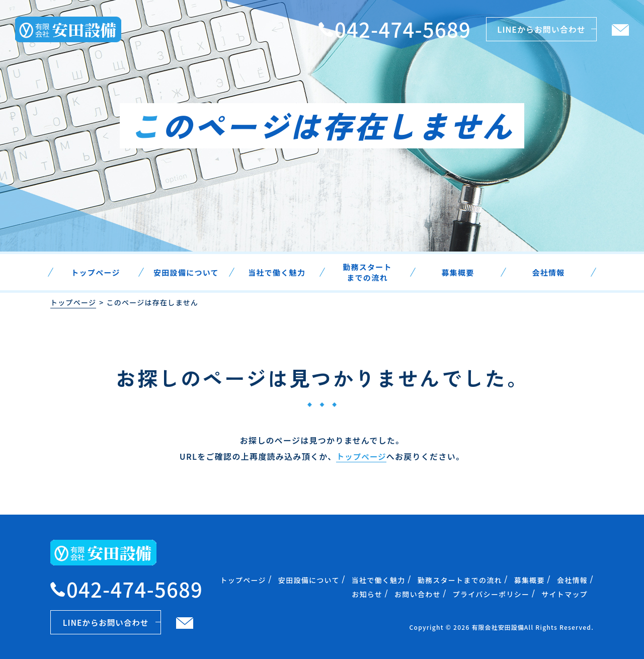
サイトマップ (565, 594)
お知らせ (367, 594)
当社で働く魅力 (379, 580)
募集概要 (530, 580)
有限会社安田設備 (498, 627)
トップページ (73, 303)
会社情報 (572, 580)
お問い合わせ (418, 594)
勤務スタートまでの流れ (460, 580)
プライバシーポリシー (491, 594)
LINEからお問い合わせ (541, 29)
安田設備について (309, 580)
